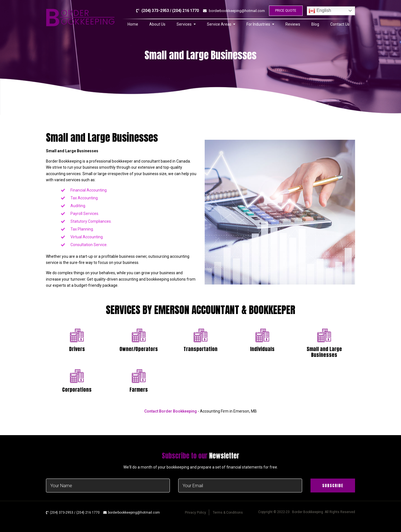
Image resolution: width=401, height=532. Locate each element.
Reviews (293, 26)
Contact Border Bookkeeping (171, 411)
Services (184, 26)
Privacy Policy (195, 513)
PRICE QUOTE (284, 12)
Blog (315, 26)
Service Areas (220, 26)
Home (133, 26)
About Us (157, 26)
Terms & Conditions (228, 513)
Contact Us (340, 26)
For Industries (259, 26)
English (320, 12)
